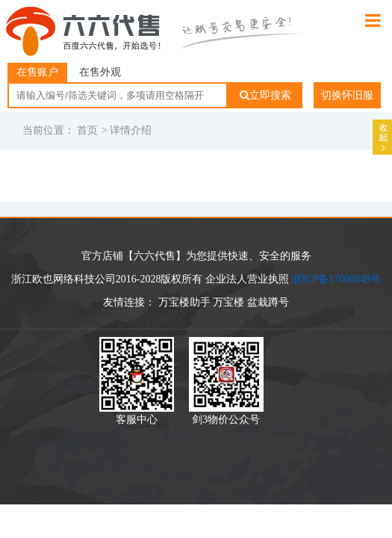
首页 (87, 130)
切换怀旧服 (347, 95)
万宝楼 (228, 302)
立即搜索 (265, 95)
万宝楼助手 (184, 302)
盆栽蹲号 (268, 302)
